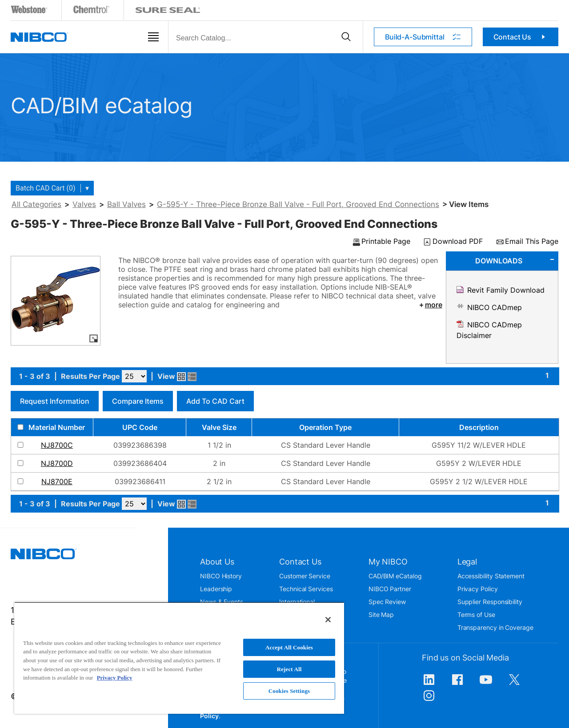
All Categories (36, 204)
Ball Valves (126, 204)
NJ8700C (57, 445)
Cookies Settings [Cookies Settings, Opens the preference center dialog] (289, 691)
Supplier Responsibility (490, 602)
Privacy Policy (478, 589)
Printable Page (386, 242)
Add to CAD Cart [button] (215, 401)
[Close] (328, 620)
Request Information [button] (55, 401)
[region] (179, 658)
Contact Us (521, 37)
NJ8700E (57, 481)
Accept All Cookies (289, 647)
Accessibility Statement (491, 576)
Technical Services (306, 589)
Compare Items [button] (138, 401)
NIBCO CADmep (495, 307)
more (430, 305)
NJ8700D (57, 463)
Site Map (381, 615)
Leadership (216, 589)
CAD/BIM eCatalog (395, 576)
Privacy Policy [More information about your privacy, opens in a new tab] (115, 678)
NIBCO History (221, 576)
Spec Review (387, 602)
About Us (217, 562)
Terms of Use (476, 615)
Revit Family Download (506, 290)
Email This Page (532, 242)
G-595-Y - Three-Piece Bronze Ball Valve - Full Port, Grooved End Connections (298, 204)
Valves (84, 204)
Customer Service (305, 576)
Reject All (289, 669)
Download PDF (458, 242)
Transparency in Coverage (495, 627)
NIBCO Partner (390, 589)
